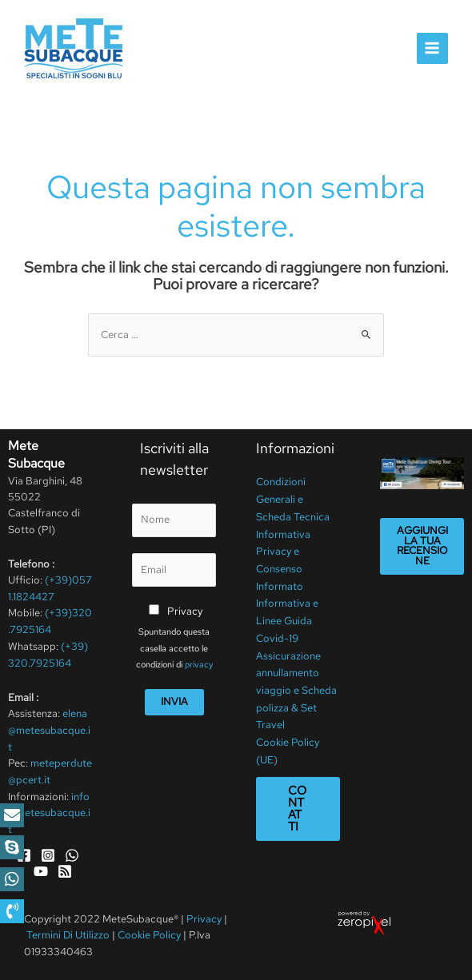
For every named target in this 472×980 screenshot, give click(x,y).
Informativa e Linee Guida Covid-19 (287, 612)
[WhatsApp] (72, 851)
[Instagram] (48, 851)
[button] (12, 911)
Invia (174, 700)
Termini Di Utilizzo (69, 931)
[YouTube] (41, 867)
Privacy (185, 610)
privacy (199, 663)
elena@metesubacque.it (49, 728)
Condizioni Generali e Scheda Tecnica (293, 497)
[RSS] (65, 867)
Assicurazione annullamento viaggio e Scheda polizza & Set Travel (296, 677)
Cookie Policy (149, 931)
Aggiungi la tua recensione (422, 545)
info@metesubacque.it (49, 810)
